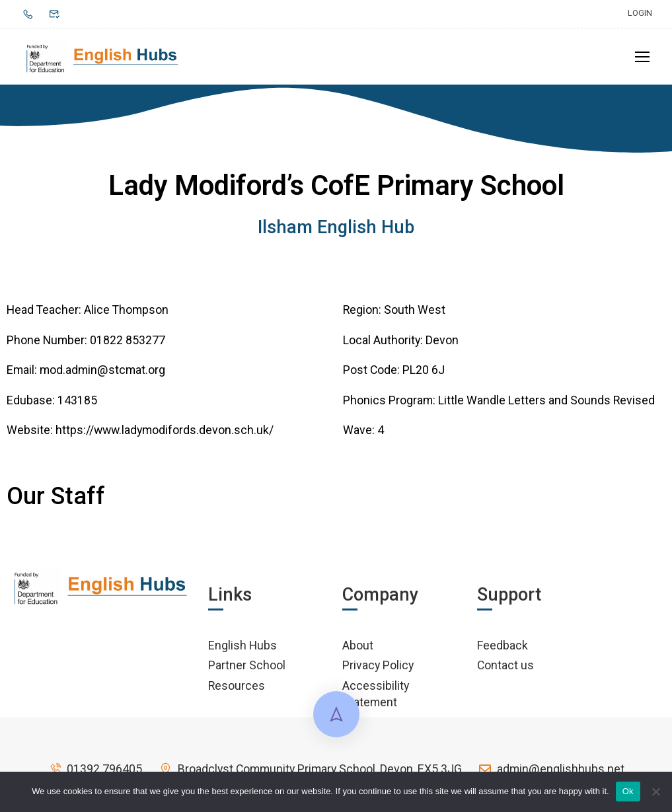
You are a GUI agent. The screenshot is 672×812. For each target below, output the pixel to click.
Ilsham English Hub (336, 227)
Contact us (505, 665)
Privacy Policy (378, 665)
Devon (442, 340)
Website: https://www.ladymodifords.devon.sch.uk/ (140, 430)
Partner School (247, 665)
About (358, 645)
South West (415, 310)
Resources (237, 685)
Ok (628, 791)
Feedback (503, 645)
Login (640, 13)
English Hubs (243, 645)
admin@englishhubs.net (551, 769)
